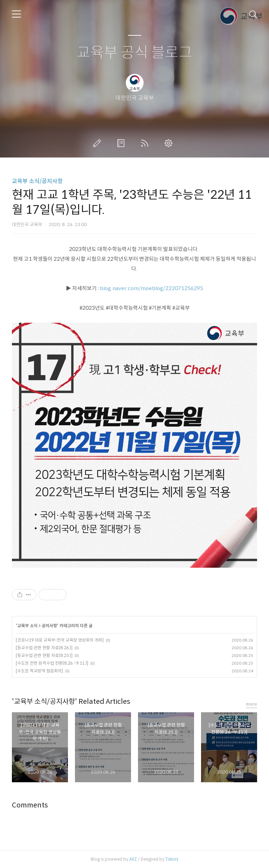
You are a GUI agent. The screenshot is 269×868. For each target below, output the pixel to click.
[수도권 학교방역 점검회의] (39, 671)
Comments (30, 805)
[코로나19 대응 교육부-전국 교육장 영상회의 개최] (60, 640)
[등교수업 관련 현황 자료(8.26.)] (44, 648)
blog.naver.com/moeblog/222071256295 (151, 288)
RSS (146, 143)
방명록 (122, 143)
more (251, 704)
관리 (170, 143)
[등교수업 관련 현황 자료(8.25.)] (44, 655)
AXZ (133, 859)
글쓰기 (98, 143)
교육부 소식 (27, 626)
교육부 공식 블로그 (134, 53)
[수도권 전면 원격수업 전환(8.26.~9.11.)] (52, 663)
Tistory (172, 859)
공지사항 (49, 626)
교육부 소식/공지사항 (37, 181)
